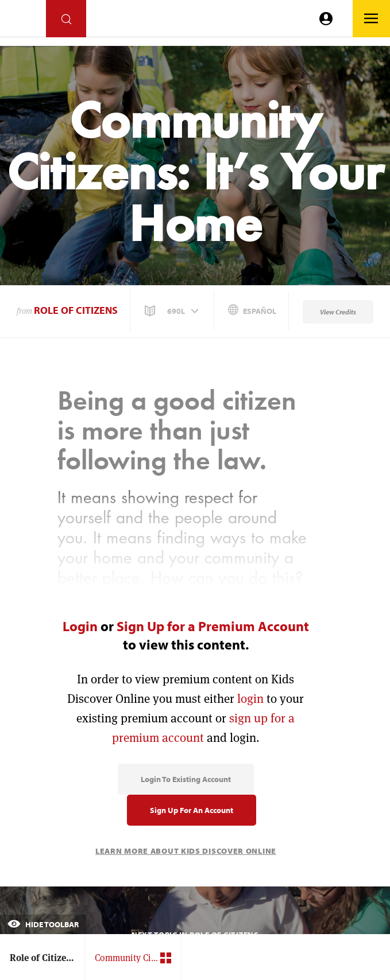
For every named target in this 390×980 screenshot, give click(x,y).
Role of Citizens (76, 310)
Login (80, 626)
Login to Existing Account (186, 779)
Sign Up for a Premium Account (213, 626)
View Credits (338, 312)
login (250, 699)
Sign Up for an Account (192, 810)
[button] (173, 311)
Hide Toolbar (43, 924)
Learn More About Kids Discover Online (186, 851)
